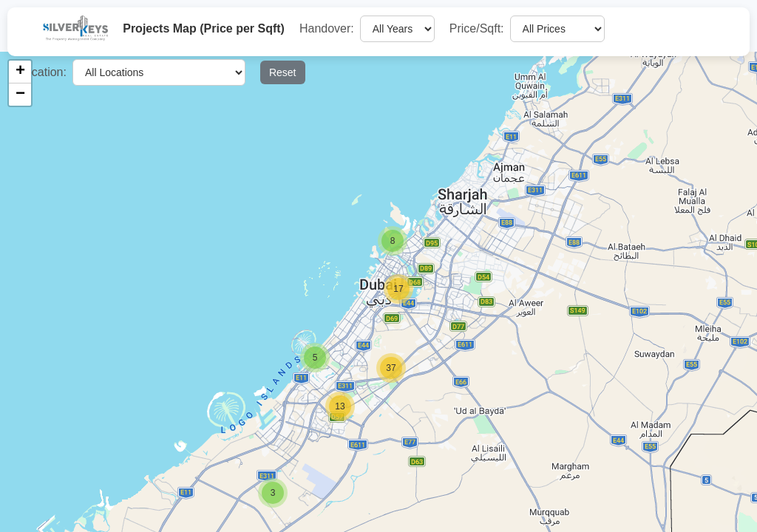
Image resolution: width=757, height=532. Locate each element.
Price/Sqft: (477, 28)
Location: (43, 72)
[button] (273, 493)
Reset (283, 72)
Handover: (327, 28)
